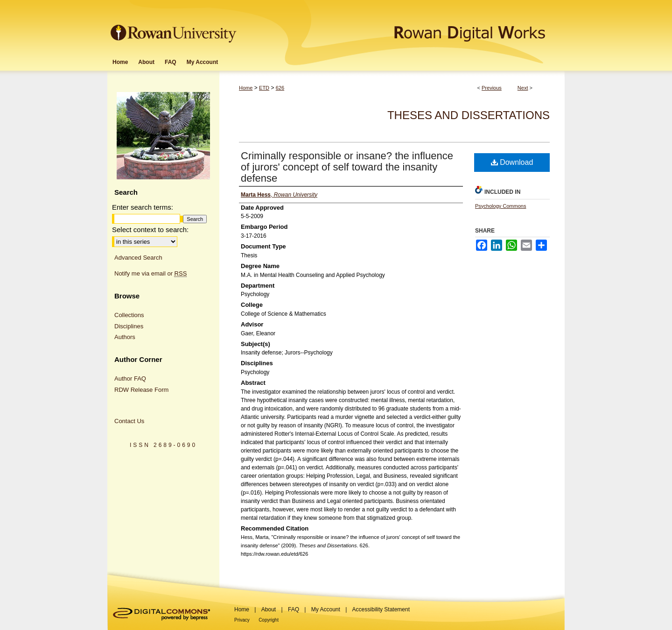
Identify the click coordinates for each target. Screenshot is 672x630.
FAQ (294, 609)
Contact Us (129, 421)
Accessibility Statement (381, 609)
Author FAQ (130, 379)
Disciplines (129, 326)
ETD (264, 88)
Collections (129, 315)
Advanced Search (138, 258)
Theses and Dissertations (469, 115)
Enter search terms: (143, 207)
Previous (492, 88)
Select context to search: (150, 230)
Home (246, 88)
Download (512, 162)
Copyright (269, 620)
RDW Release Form (141, 390)
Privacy (242, 620)
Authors (125, 337)
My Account (326, 609)
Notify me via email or (150, 274)
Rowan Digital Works (402, 26)
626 (280, 88)
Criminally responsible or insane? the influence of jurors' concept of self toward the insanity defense (347, 167)
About (269, 609)
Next (523, 88)
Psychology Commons (500, 206)
